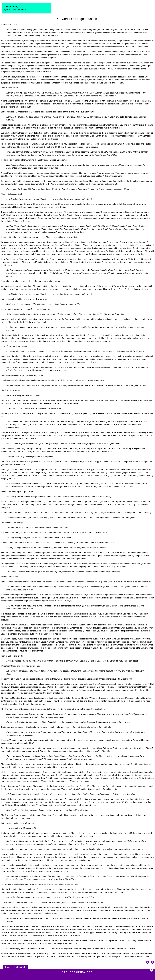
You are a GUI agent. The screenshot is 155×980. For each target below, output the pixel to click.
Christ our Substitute (42, 47)
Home (7, 967)
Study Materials (20, 967)
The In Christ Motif (20, 47)
